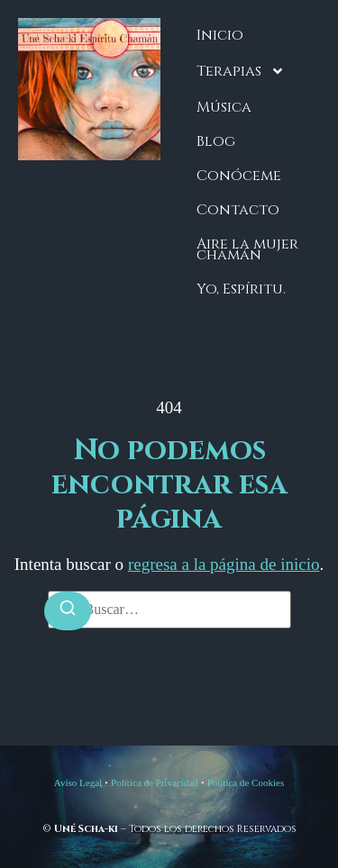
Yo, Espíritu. (241, 289)
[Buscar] (68, 611)
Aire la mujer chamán (247, 249)
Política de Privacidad (155, 782)
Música (224, 107)
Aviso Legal (78, 782)
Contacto (238, 210)
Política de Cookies (246, 782)
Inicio (220, 35)
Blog (216, 141)
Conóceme (239, 176)
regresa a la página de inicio (224, 564)
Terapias (241, 71)
